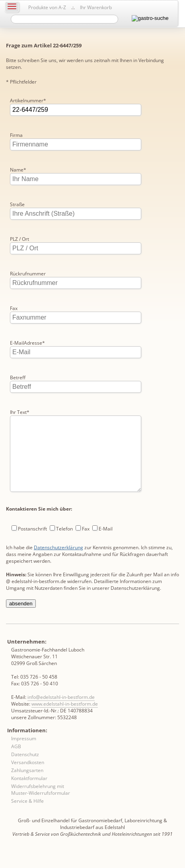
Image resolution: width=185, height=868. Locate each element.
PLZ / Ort (19, 239)
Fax (14, 308)
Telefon (64, 545)
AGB (16, 762)
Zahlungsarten (27, 786)
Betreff (18, 377)
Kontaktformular (29, 794)
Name (18, 170)
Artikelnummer (28, 100)
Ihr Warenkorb (96, 7)
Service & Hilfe (27, 817)
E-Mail (106, 545)
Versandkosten (28, 778)
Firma (16, 135)
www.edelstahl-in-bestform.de (65, 720)
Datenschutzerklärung (58, 563)
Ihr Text (20, 412)
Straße (17, 204)
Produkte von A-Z (47, 7)
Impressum (24, 754)
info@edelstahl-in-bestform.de (61, 713)
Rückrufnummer (28, 274)
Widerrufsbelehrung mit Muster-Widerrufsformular (41, 806)
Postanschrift (32, 545)
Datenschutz (25, 770)
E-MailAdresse (27, 343)
